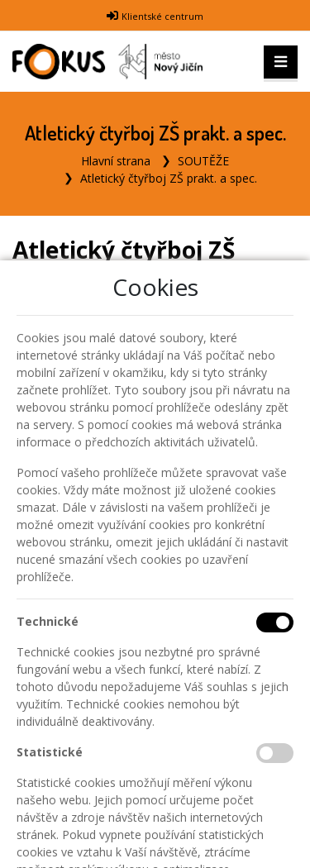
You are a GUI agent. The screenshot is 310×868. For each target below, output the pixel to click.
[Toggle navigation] (281, 62)
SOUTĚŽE (203, 161)
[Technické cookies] (275, 622)
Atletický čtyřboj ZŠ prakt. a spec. (169, 178)
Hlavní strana (116, 161)
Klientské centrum (162, 16)
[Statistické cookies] (275, 753)
